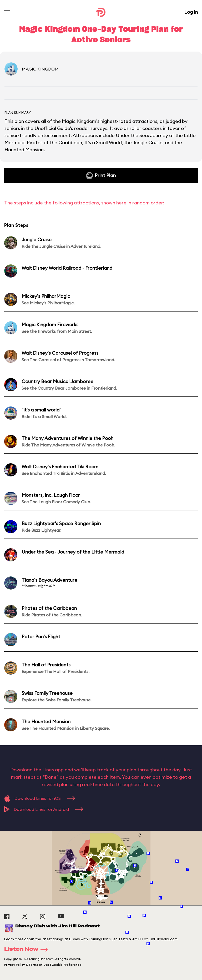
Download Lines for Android (44, 809)
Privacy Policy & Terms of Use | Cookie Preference (43, 965)
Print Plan (101, 175)
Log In (191, 12)
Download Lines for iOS (40, 798)
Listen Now (28, 949)
